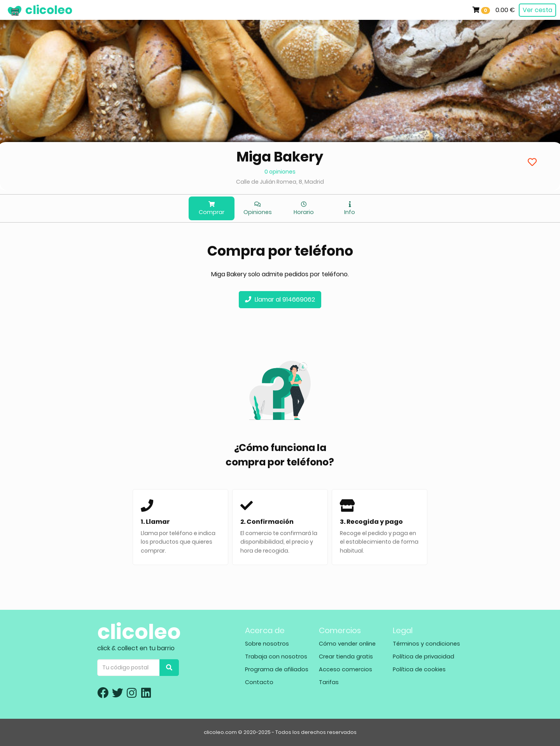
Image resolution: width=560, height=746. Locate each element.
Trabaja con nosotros (276, 656)
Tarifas (329, 682)
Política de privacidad (423, 656)
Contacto (259, 682)
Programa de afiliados (277, 669)
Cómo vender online (347, 644)
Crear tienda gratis (346, 656)
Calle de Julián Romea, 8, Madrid (280, 182)
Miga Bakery (280, 157)
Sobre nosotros (267, 644)
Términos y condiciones (426, 644)
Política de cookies (419, 669)
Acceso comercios (346, 669)
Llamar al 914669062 (280, 299)
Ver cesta (537, 10)
